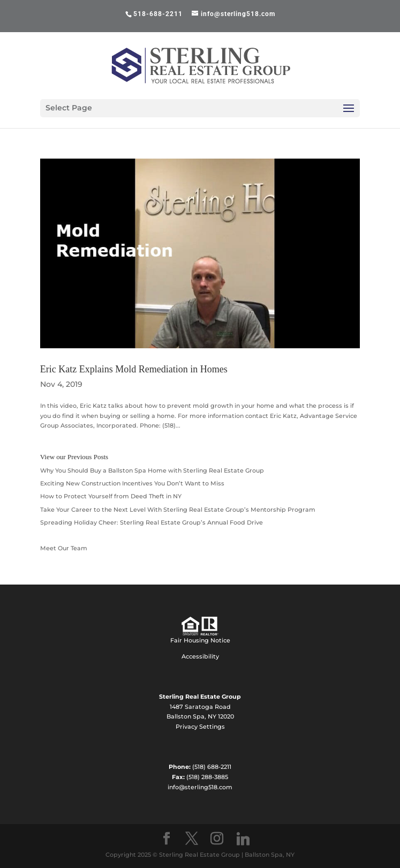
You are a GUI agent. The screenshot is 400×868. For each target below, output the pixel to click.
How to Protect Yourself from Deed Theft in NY (111, 496)
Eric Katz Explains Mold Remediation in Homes (134, 369)
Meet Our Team (64, 548)
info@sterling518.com (200, 787)
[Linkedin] (243, 839)
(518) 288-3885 (207, 777)
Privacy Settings (200, 727)
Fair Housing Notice (200, 640)
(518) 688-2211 (212, 767)
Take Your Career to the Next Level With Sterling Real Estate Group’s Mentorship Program (178, 510)
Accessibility (200, 656)
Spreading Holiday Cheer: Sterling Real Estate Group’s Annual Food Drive (152, 522)
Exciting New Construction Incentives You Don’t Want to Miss (132, 483)
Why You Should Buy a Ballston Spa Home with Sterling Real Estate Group (152, 470)
